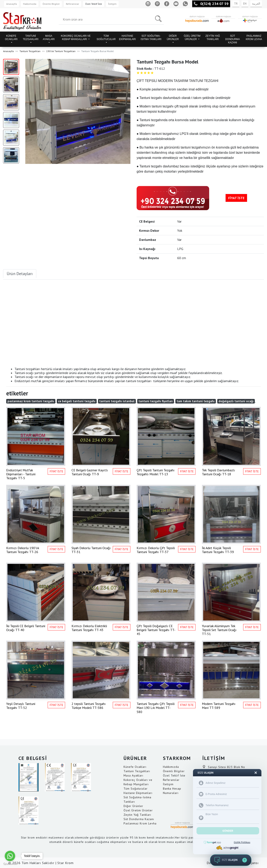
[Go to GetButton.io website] (10, 864)
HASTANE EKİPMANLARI (127, 38)
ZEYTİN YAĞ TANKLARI (213, 38)
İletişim (112, 4)
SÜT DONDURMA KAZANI (232, 39)
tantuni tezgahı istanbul (117, 401)
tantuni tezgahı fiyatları (156, 401)
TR (236, 4)
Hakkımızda (30, 4)
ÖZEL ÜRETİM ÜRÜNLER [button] (192, 38)
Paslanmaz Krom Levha (140, 823)
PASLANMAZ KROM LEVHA (254, 38)
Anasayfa (12, 4)
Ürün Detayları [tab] (20, 274)
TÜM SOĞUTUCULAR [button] (106, 38)
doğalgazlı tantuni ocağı (236, 401)
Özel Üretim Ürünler (138, 810)
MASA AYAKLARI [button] (49, 38)
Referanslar (72, 4)
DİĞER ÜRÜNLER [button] (173, 38)
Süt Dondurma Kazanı (139, 819)
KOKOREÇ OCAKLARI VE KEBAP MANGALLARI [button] (76, 38)
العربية (256, 4)
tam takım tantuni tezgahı (196, 401)
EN (245, 4)
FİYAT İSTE (236, 198)
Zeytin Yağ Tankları (137, 815)
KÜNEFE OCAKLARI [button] (11, 38)
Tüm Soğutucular (136, 789)
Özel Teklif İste (94, 4)
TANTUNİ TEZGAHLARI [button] (31, 38)
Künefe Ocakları (135, 767)
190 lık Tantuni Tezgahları (61, 51)
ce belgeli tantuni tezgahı (77, 401)
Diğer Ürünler (133, 806)
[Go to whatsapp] (10, 856)
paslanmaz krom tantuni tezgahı (31, 401)
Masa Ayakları (133, 775)
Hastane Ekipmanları (138, 793)
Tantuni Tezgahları (30, 51)
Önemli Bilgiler (51, 4)
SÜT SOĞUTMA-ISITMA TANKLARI (151, 38)
